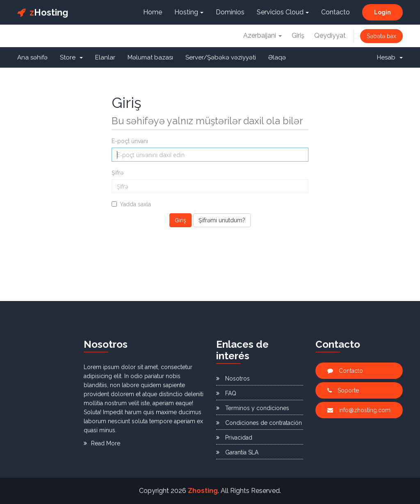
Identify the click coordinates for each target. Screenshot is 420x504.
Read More (102, 443)
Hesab (390, 57)
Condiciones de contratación (259, 423)
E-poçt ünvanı (130, 141)
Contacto (336, 12)
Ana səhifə (32, 57)
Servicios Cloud (283, 12)
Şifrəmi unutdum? (222, 220)
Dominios (230, 12)
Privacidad (234, 438)
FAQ (226, 393)
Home (153, 12)
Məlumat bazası (150, 57)
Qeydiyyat (330, 35)
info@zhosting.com (359, 410)
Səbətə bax (381, 36)
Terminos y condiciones (253, 408)
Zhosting (203, 491)
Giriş (298, 35)
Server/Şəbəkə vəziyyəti (221, 57)
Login (382, 12)
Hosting (43, 12)
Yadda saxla (131, 204)
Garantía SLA (237, 452)
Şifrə (118, 173)
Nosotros (233, 379)
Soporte (343, 390)
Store (71, 57)
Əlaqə (277, 57)
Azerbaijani (262, 35)
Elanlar (105, 57)
